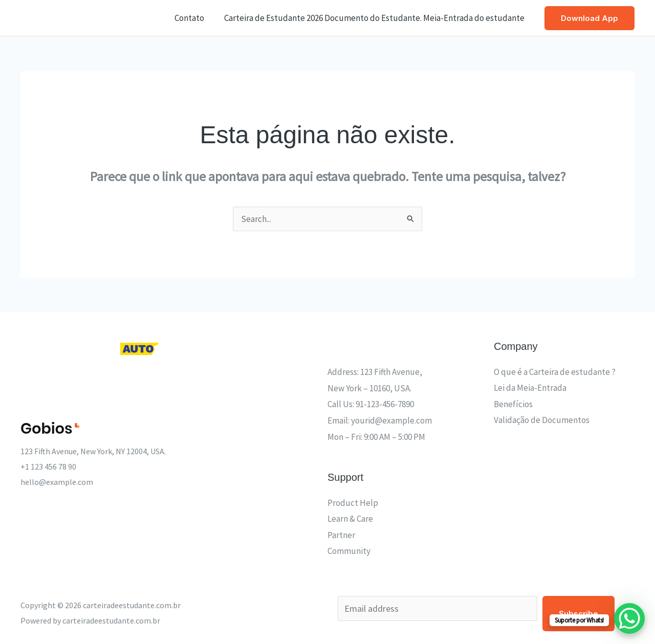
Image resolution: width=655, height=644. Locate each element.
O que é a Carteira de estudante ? (555, 372)
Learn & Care (350, 519)
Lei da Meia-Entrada (530, 388)
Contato (193, 18)
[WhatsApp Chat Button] (629, 618)
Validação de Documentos (542, 420)
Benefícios (513, 404)
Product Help (353, 503)
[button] (589, 18)
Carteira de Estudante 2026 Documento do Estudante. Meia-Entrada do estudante (375, 18)
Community (349, 551)
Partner (341, 535)
